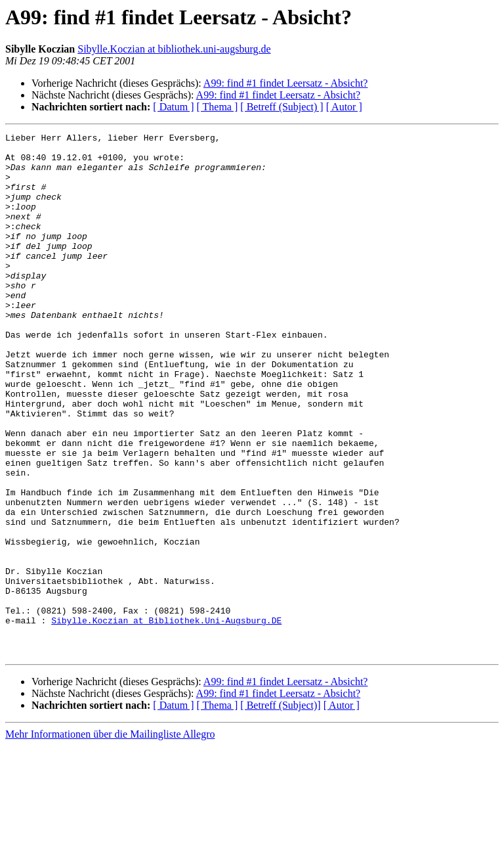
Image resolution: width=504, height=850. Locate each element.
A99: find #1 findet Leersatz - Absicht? (286, 83)
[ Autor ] (344, 107)
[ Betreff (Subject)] (280, 810)
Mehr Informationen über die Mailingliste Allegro (110, 839)
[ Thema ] (218, 107)
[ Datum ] (173, 107)
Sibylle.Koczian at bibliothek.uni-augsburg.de (174, 49)
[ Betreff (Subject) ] (282, 107)
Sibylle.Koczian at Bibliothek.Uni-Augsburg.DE (166, 719)
